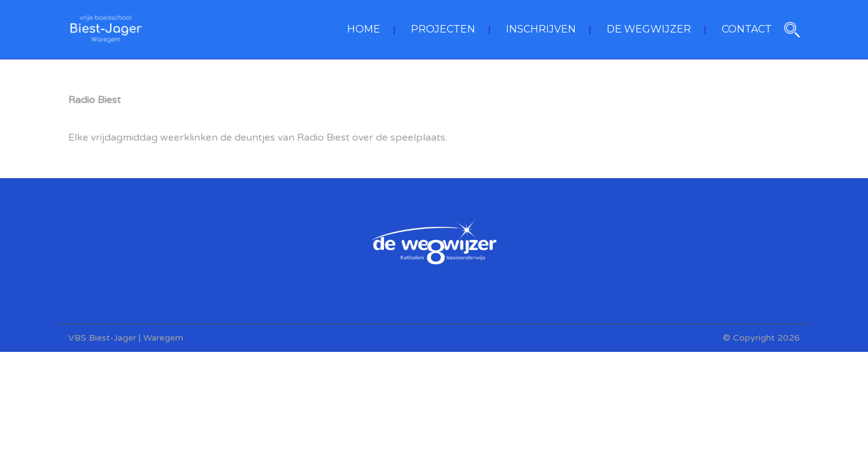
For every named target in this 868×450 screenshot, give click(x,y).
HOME (364, 29)
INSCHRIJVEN (541, 29)
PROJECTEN (443, 29)
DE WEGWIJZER (649, 29)
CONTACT (747, 29)
